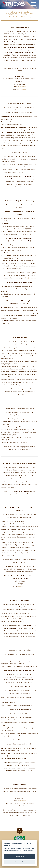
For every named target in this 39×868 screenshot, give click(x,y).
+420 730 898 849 (22, 89)
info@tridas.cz (22, 87)
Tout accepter (20, 857)
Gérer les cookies (20, 862)
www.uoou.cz (22, 586)
